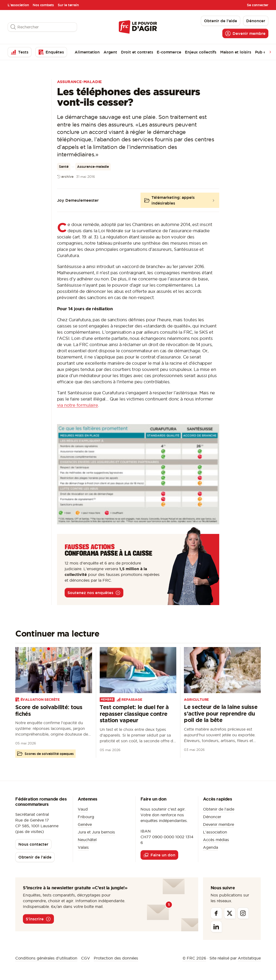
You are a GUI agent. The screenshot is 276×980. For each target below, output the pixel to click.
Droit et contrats (137, 52)
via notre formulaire (78, 405)
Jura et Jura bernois (96, 832)
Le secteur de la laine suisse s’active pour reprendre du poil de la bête (221, 713)
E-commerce (169, 52)
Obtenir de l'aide (219, 809)
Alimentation (87, 52)
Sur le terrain (68, 5)
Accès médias (216, 840)
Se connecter (258, 5)
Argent (110, 52)
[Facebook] (216, 913)
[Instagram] (243, 913)
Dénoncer (212, 817)
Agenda (211, 847)
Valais (83, 847)
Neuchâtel (87, 840)
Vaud (83, 809)
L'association (18, 5)
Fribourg (86, 817)
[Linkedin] (216, 927)
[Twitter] (230, 913)
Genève (85, 824)
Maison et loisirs (236, 52)
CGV (86, 958)
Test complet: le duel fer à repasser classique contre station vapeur (134, 714)
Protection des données (116, 958)
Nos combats (43, 5)
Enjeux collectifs (201, 52)
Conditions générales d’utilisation (46, 958)
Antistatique (249, 958)
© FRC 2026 (194, 958)
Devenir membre (219, 824)
